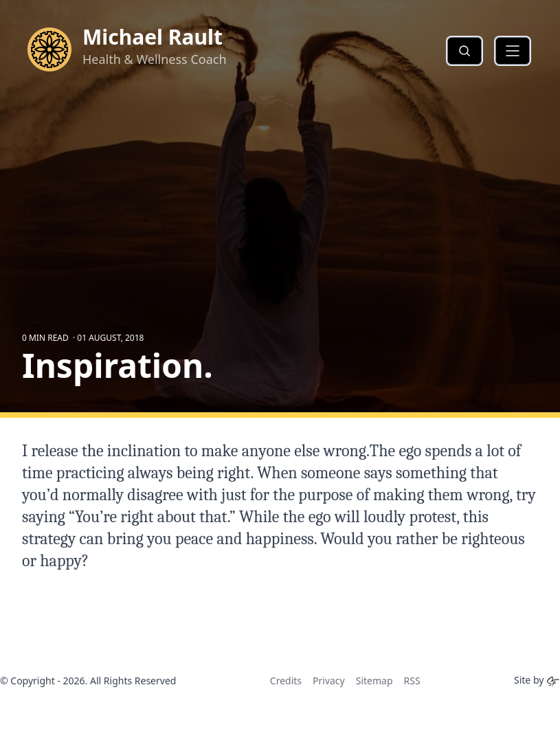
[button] (513, 51)
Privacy (329, 681)
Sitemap (374, 681)
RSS (412, 681)
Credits (286, 681)
